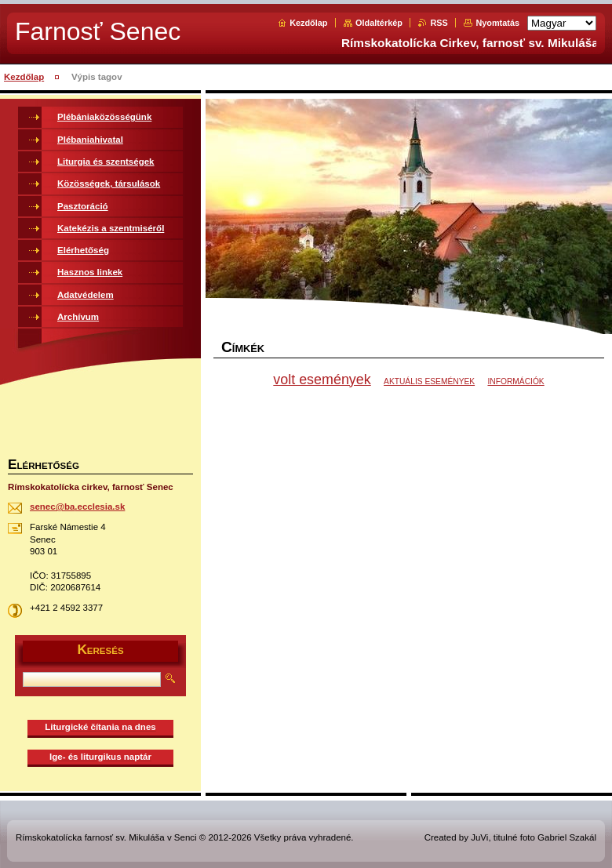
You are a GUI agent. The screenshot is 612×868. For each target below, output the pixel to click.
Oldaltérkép (379, 23)
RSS (439, 23)
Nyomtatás (497, 23)
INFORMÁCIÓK (515, 381)
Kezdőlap (308, 23)
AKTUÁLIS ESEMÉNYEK (429, 381)
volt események (322, 380)
